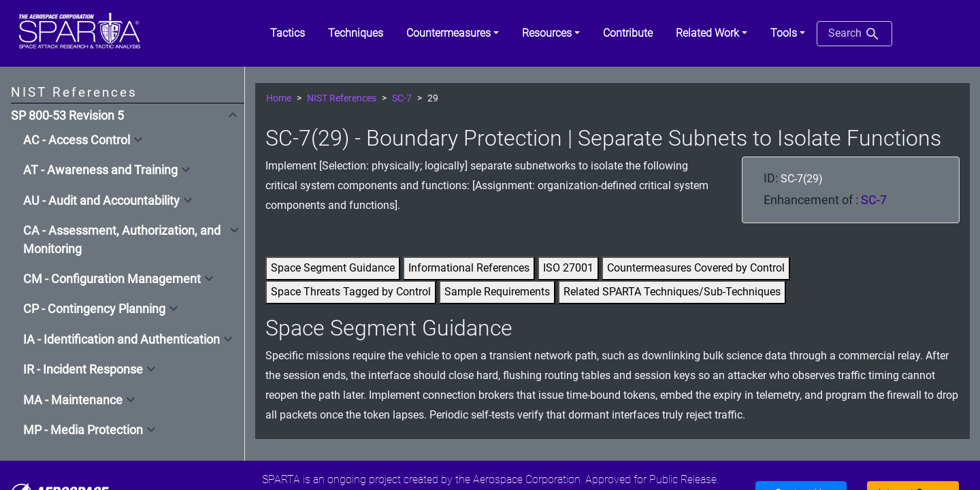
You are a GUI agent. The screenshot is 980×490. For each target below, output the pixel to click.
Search (854, 34)
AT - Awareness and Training (100, 170)
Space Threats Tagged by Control (351, 292)
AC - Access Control (77, 140)
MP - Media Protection (83, 430)
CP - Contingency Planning (94, 309)
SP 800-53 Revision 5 (67, 116)
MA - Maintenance (73, 400)
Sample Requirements (497, 292)
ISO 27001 (568, 268)
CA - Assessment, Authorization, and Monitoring (122, 240)
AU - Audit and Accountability (101, 201)
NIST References (342, 98)
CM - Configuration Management (112, 279)
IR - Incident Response (83, 370)
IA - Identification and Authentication (121, 340)
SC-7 (402, 98)
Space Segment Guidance (333, 268)
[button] (453, 33)
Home (279, 98)
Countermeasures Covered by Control (696, 268)
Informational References (469, 268)
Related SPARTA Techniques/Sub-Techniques (672, 292)
